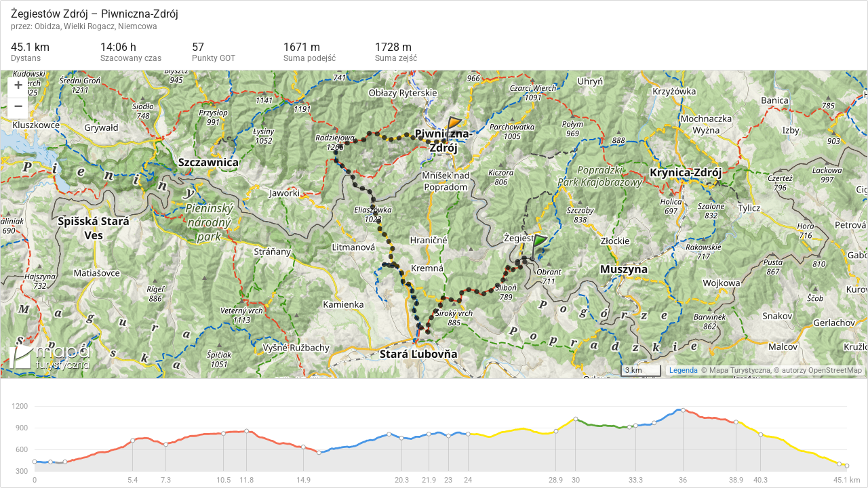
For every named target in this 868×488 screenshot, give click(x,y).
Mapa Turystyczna (740, 370)
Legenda (684, 370)
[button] (18, 88)
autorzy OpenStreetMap (822, 370)
